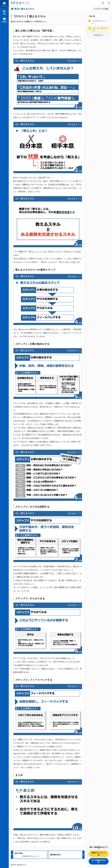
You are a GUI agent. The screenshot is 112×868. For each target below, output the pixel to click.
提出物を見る (98, 35)
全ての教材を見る (99, 861)
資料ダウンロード (99, 854)
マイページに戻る (101, 9)
